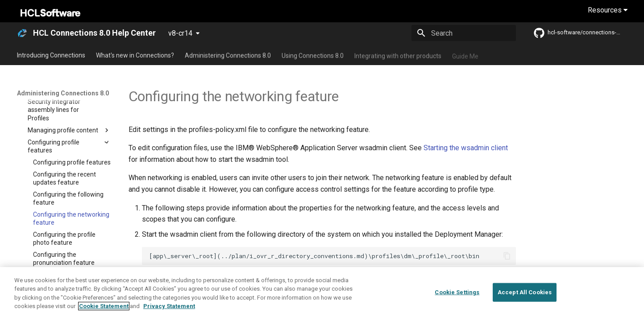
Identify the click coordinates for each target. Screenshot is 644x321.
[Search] (464, 33)
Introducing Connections (51, 55)
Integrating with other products (398, 55)
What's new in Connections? (135, 55)
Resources (608, 10)
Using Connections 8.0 (313, 55)
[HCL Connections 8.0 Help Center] (22, 33)
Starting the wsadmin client (466, 148)
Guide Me (465, 55)
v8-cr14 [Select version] (180, 33)
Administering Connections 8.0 (228, 55)
